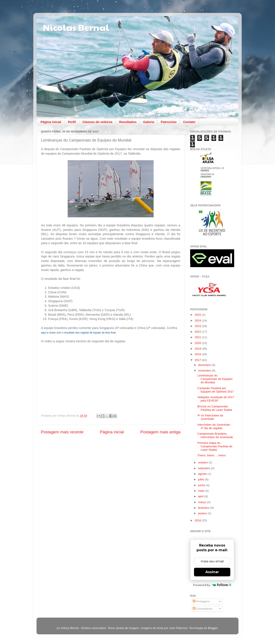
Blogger (213, 628)
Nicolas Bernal (76, 27)
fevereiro (204, 508)
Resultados (128, 122)
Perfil (72, 122)
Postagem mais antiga (160, 432)
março (202, 502)
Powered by (212, 585)
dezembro (205, 365)
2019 (198, 349)
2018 (198, 354)
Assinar (212, 572)
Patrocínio (169, 122)
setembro (205, 468)
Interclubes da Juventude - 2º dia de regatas (215, 426)
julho (202, 479)
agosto (203, 474)
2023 (198, 326)
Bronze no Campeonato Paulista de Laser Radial (215, 408)
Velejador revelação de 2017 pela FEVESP (216, 399)
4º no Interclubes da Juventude (210, 417)
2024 (198, 320)
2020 (198, 343)
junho (202, 485)
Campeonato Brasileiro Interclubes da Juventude (215, 435)
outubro (203, 462)
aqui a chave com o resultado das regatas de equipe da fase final (78, 333)
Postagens (201, 601)
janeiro (203, 513)
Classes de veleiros (97, 122)
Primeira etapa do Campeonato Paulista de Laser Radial (215, 446)
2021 (198, 337)
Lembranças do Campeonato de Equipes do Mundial (215, 379)
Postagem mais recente (62, 432)
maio (202, 491)
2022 (198, 332)
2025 (198, 315)
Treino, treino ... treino (212, 455)
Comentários (203, 609)
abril (201, 496)
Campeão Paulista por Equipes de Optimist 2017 (216, 390)
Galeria (149, 122)
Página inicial (51, 122)
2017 (198, 360)
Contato (189, 122)
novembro (205, 371)
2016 (198, 520)
